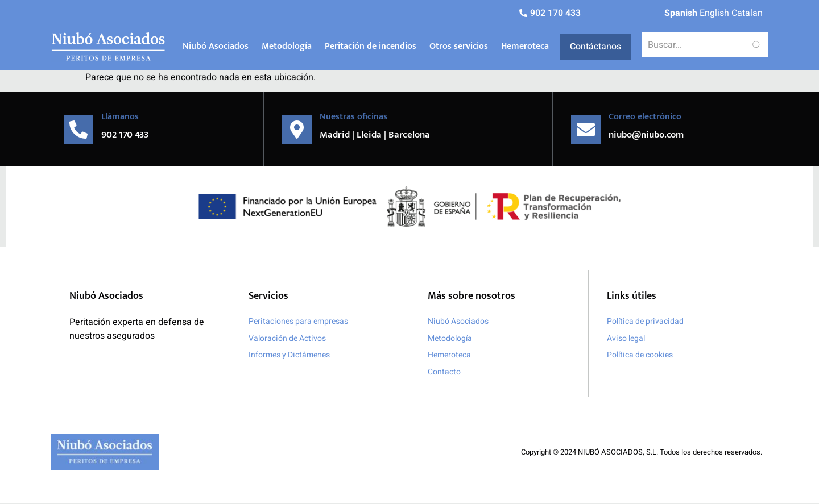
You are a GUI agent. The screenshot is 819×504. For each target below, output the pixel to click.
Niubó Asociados (216, 46)
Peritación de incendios (371, 46)
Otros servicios (459, 46)
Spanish (681, 13)
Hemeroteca (525, 46)
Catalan (747, 13)
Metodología (287, 46)
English (714, 13)
